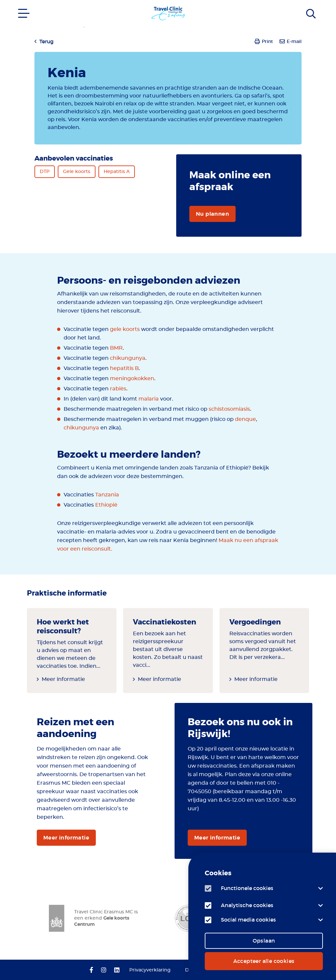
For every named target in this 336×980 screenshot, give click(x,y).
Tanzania (107, 495)
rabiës (118, 389)
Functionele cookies (247, 888)
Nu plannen (212, 214)
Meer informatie (63, 679)
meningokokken (132, 379)
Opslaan (264, 941)
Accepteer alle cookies (264, 961)
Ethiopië (106, 505)
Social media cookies (248, 920)
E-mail (294, 41)
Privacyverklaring (150, 970)
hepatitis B (124, 368)
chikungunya (128, 358)
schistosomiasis (229, 409)
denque (245, 419)
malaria (149, 399)
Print (267, 41)
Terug (46, 41)
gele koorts (125, 329)
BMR (116, 348)
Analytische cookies (247, 905)
